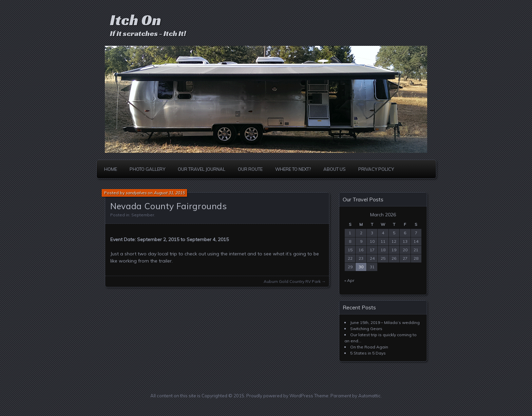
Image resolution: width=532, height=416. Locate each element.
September (143, 215)
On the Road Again (369, 347)
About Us (335, 169)
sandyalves (136, 193)
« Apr (349, 280)
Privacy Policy (376, 169)
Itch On (136, 20)
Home (111, 169)
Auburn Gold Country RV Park (292, 281)
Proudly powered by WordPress (280, 396)
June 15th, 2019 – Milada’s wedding (385, 322)
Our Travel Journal (202, 169)
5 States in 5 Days (368, 353)
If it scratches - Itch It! (148, 33)
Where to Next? (293, 169)
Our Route (250, 169)
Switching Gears (366, 329)
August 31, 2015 (169, 193)
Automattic (369, 396)
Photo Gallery (147, 169)
